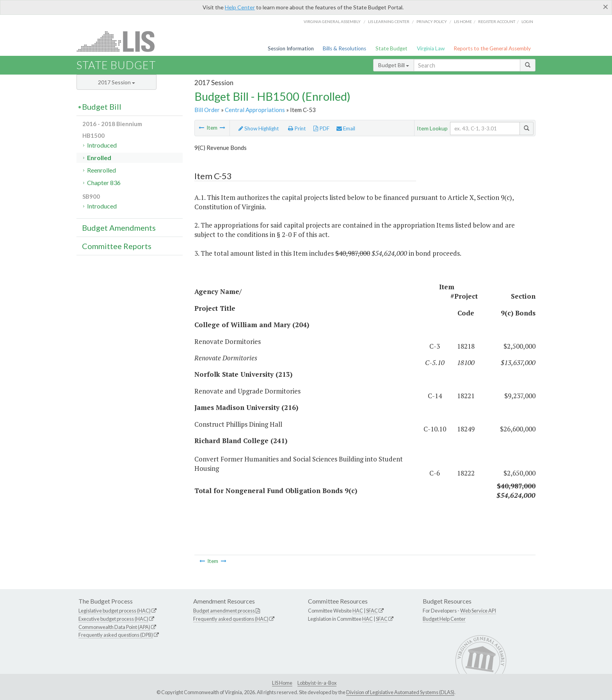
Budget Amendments (119, 228)
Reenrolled (101, 170)
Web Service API (478, 611)
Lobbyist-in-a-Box (317, 683)
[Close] (606, 7)
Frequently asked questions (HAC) (231, 619)
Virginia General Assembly (332, 21)
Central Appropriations (255, 110)
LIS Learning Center (389, 21)
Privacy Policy (432, 21)
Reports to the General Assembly (492, 48)
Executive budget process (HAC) (113, 619)
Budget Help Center (444, 619)
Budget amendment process (224, 611)
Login (527, 21)
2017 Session (117, 82)
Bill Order (207, 110)
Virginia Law (431, 48)
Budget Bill (394, 65)
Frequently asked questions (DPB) (116, 635)
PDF (321, 128)
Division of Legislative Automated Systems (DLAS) (400, 692)
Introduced (102, 145)
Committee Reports (117, 246)
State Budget (391, 48)
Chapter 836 (104, 183)
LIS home (463, 21)
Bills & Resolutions (344, 48)
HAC (358, 611)
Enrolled (99, 158)
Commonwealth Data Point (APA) (114, 627)
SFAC (372, 611)
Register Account (497, 21)
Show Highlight (259, 128)
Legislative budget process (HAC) (115, 611)
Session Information (291, 48)
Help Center (240, 7)
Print (297, 128)
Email (346, 128)
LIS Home (282, 683)
